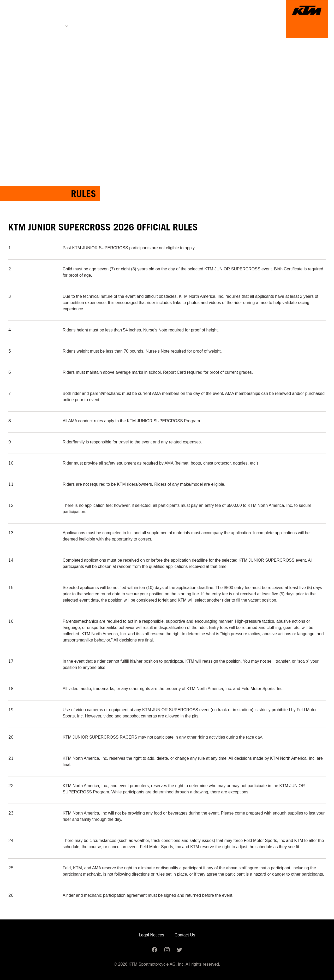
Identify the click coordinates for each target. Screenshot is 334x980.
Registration (96, 26)
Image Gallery (172, 26)
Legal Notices (151, 935)
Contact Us (185, 935)
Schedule (133, 26)
